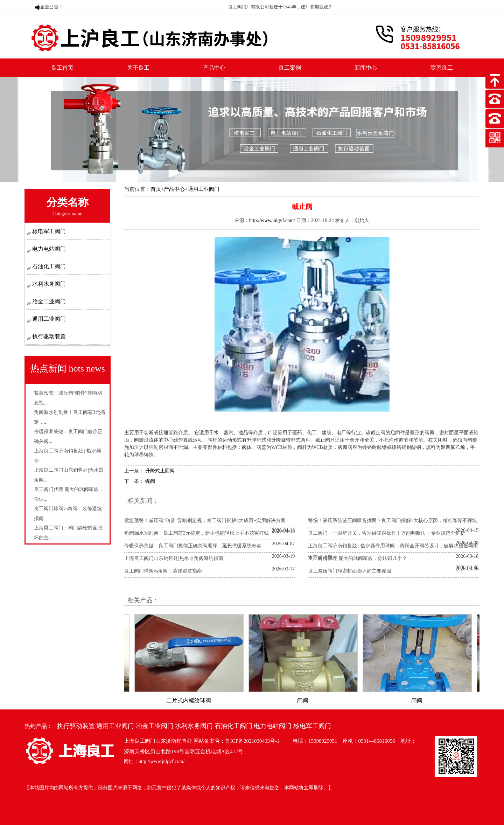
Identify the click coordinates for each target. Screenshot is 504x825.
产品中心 (214, 68)
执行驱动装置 (48, 336)
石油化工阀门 (48, 266)
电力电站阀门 (48, 249)
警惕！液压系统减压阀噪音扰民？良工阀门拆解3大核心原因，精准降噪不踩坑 (393, 521)
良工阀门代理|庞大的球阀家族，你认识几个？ (358, 558)
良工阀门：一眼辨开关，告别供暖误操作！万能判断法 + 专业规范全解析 (387, 533)
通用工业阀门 (48, 319)
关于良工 (138, 68)
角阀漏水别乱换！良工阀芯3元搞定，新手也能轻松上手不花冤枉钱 (197, 533)
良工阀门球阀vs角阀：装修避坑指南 (163, 571)
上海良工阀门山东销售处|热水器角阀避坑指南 (174, 558)
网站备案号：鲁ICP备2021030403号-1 (237, 741)
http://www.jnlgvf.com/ (272, 220)
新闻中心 (366, 68)
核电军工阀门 (48, 231)
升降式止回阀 (160, 471)
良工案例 (290, 68)
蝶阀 (150, 481)
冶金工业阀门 (48, 301)
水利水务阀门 (48, 284)
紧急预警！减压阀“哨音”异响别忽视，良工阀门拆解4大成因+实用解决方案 (205, 521)
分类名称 (68, 206)
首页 (156, 189)
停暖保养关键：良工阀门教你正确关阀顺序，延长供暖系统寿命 (193, 546)
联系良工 (442, 68)
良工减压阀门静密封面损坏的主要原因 (350, 571)
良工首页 (62, 68)
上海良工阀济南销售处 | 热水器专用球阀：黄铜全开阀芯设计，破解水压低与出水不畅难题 (393, 552)
